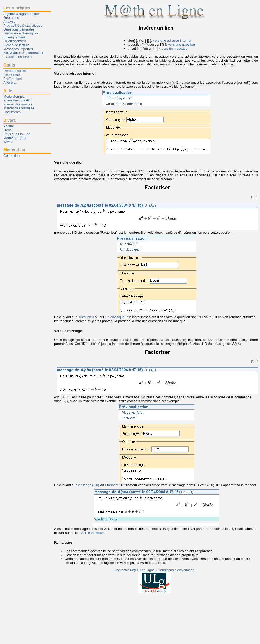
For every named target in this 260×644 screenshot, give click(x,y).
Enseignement (14, 37)
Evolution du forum (17, 57)
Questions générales (19, 29)
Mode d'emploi (14, 96)
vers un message (175, 48)
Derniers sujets (15, 71)
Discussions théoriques (21, 33)
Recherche (12, 75)
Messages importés (18, 49)
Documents (12, 112)
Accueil (9, 126)
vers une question (181, 44)
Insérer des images (18, 104)
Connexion (11, 156)
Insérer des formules (19, 108)
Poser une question (18, 100)
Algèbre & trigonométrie (21, 14)
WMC (8, 142)
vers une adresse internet (172, 41)
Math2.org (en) (14, 138)
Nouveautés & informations (24, 53)
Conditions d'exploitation (176, 570)
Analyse (9, 22)
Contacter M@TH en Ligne (135, 570)
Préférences (13, 79)
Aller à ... (10, 83)
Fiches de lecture (16, 45)
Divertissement (15, 41)
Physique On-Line (17, 134)
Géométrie (11, 18)
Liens (7, 130)
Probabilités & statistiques (23, 25)
